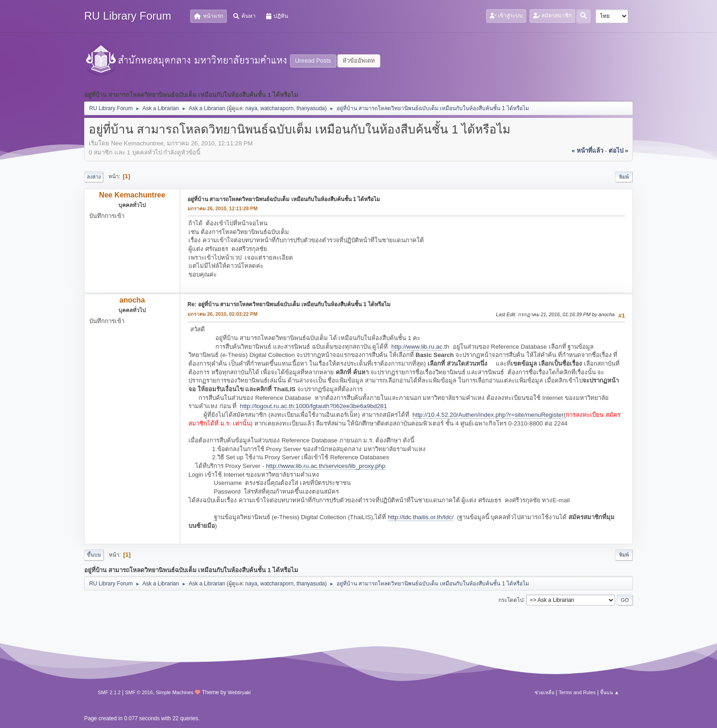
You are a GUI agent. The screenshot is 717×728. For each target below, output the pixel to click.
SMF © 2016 (139, 692)
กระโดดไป (511, 600)
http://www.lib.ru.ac (417, 347)
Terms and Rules (577, 692)
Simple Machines (175, 692)
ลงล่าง (94, 177)
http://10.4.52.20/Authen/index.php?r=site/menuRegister (488, 415)
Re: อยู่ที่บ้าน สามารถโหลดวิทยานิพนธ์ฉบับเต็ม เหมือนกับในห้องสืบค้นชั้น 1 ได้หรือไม (289, 304)
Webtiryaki (239, 692)
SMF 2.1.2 (109, 692)
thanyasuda (311, 108)
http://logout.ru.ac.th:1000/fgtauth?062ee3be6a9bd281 (314, 406)
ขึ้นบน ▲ (610, 692)
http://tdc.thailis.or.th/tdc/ (421, 517)
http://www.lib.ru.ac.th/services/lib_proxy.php (325, 466)
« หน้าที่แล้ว (587, 151)
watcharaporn (277, 108)
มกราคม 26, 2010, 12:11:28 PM (222, 208)
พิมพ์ (624, 177)
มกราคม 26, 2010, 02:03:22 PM (222, 314)
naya (251, 108)
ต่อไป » (618, 151)
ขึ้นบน (94, 555)
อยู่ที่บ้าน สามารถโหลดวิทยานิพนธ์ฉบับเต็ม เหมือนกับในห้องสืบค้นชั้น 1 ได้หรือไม (284, 199)
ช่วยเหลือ (544, 692)
